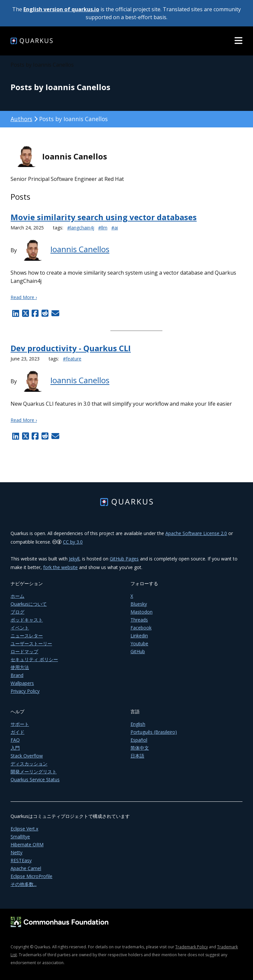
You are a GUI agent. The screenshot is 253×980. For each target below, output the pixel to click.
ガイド (17, 732)
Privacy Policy (25, 691)
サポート (20, 724)
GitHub (138, 651)
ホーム (17, 596)
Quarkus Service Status (35, 779)
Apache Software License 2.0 (196, 533)
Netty (16, 852)
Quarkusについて (29, 604)
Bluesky (139, 604)
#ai (115, 228)
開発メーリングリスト (34, 772)
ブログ (17, 612)
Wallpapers (22, 683)
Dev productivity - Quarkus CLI (71, 348)
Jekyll (74, 559)
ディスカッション (29, 764)
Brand (17, 675)
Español (139, 740)
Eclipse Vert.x (24, 829)
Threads (139, 620)
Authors (21, 119)
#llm (103, 228)
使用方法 (20, 667)
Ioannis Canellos (80, 249)
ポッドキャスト (27, 620)
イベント (20, 628)
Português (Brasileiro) (154, 732)
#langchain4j (81, 228)
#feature (72, 359)
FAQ (15, 740)
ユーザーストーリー (31, 643)
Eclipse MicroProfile (31, 876)
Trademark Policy (192, 947)
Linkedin (139, 636)
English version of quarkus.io (61, 9)
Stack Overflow (27, 756)
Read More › (24, 297)
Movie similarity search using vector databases (104, 217)
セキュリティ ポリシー (34, 659)
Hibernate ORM (27, 845)
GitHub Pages (124, 559)
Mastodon (141, 612)
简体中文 (140, 748)
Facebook (141, 628)
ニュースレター (27, 636)
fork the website (60, 567)
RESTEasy (21, 860)
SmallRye (20, 837)
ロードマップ (24, 651)
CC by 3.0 (73, 542)
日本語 (137, 756)
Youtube (139, 643)
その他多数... (24, 884)
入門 (15, 748)
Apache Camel (26, 868)
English (138, 724)
